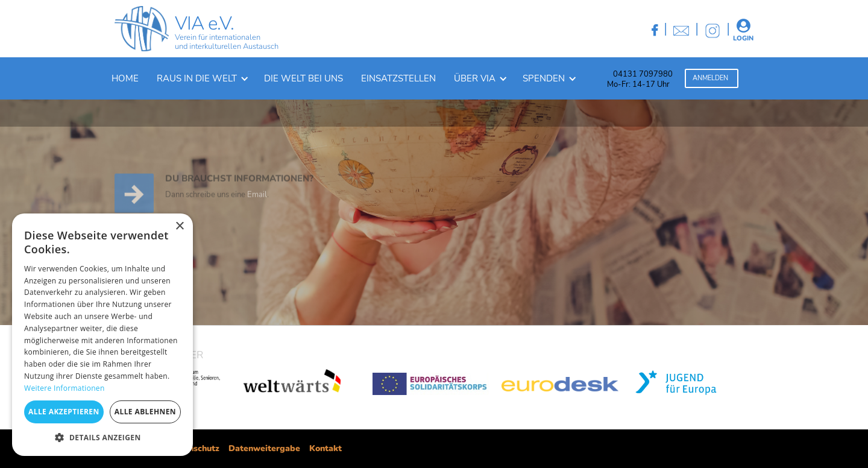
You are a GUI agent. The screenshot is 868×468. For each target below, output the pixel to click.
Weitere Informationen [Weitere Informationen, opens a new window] (64, 388)
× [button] (179, 226)
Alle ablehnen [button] (145, 412)
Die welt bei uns (303, 78)
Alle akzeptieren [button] (64, 412)
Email (257, 203)
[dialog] (102, 335)
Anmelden (710, 78)
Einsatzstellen (398, 78)
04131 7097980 (643, 74)
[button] (201, 78)
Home (125, 78)
